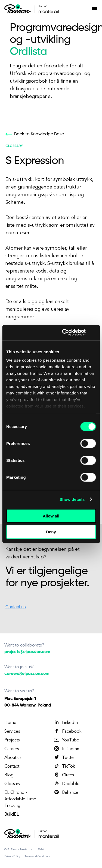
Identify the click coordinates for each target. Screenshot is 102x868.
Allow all (51, 516)
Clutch (64, 775)
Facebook (67, 731)
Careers (12, 749)
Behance (66, 792)
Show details (72, 499)
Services (12, 732)
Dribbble (66, 784)
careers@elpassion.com (27, 674)
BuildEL (12, 815)
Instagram (67, 749)
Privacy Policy (12, 856)
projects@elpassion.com (27, 652)
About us (13, 758)
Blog (9, 775)
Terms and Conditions (37, 856)
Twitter (64, 758)
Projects (12, 740)
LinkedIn (66, 723)
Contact (12, 767)
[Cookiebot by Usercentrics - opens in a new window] (64, 333)
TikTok (64, 766)
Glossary (12, 784)
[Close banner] (94, 333)
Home (10, 723)
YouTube (66, 740)
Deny (51, 532)
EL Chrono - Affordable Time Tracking (20, 799)
